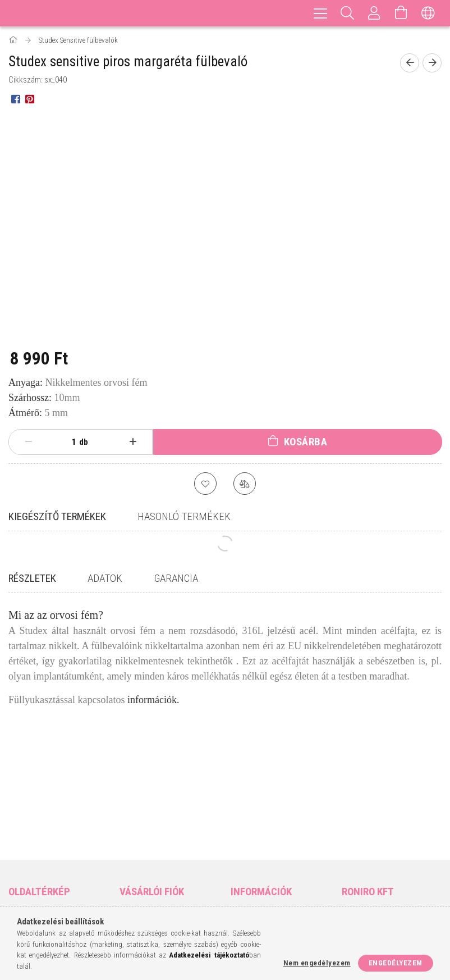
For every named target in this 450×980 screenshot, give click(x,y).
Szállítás (246, 865)
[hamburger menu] (320, 13)
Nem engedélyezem (317, 963)
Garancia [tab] (176, 578)
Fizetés (243, 848)
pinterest (393, 868)
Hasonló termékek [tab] (184, 516)
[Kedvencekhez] (205, 484)
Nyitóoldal (27, 804)
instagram (371, 868)
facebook (349, 868)
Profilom (135, 838)
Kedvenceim (140, 871)
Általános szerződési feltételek (267, 810)
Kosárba (306, 442)
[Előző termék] (410, 63)
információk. (153, 700)
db (84, 442)
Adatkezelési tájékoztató (274, 832)
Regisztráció (141, 821)
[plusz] (132, 442)
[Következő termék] (432, 63)
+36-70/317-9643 (375, 832)
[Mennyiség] (68, 442)
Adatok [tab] (105, 578)
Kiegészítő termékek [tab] (57, 516)
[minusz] (29, 442)
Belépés (133, 804)
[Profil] (374, 13)
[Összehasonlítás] (245, 484)
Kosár (129, 854)
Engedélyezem (396, 963)
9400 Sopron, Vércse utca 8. (394, 810)
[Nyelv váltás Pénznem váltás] (428, 13)
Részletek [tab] (32, 578)
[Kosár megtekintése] (401, 13)
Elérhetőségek (256, 881)
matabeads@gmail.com (391, 848)
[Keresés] (347, 13)
